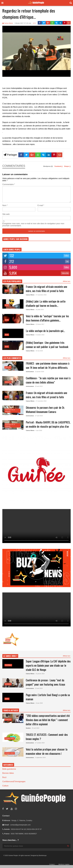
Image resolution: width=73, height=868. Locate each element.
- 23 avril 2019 (38, 691)
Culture (5, 789)
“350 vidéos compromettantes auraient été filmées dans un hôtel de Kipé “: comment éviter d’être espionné (48, 723)
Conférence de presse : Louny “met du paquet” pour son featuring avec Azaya (45, 685)
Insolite (8, 370)
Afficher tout (67, 284)
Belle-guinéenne (9, 772)
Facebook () (59, 166)
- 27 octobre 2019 (39, 746)
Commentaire (9, 184)
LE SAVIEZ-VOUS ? (10, 659)
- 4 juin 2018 (38, 433)
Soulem (28, 731)
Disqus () (67, 166)
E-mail (41, 208)
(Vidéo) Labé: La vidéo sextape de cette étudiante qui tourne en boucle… (46, 306)
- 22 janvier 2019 (39, 374)
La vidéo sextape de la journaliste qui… (45, 333)
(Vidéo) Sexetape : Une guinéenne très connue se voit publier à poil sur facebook (47, 347)
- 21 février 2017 (40, 327)
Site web (6, 217)
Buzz (7, 293)
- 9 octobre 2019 (40, 338)
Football (8, 668)
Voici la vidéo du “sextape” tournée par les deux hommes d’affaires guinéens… (47, 321)
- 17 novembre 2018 (41, 298)
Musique (8, 687)
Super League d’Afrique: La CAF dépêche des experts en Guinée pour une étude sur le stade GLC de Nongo (48, 668)
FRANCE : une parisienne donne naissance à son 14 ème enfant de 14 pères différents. (48, 368)
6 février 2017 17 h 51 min (23, 23)
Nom (5, 208)
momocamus (30, 374)
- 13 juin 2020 (39, 706)
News (7, 702)
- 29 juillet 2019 (39, 312)
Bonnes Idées (10, 741)
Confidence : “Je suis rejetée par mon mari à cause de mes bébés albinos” (48, 383)
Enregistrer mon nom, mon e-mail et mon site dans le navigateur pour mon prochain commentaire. (33, 227)
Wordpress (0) (48, 166)
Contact (52, 867)
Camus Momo (8, 23)
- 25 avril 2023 (35, 731)
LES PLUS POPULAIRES (12, 284)
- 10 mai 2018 (39, 354)
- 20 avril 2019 (38, 389)
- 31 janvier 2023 (40, 676)
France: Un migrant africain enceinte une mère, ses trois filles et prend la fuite (46, 291)
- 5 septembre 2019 (40, 760)
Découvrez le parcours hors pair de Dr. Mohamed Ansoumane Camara (45, 412)
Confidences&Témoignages (14, 784)
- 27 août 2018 (39, 419)
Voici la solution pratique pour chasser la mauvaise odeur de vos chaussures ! (47, 754)
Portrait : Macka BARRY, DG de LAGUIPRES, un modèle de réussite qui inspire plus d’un (48, 427)
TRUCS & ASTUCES (11, 713)
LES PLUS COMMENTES (12, 361)
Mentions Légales (64, 867)
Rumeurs (8, 722)
